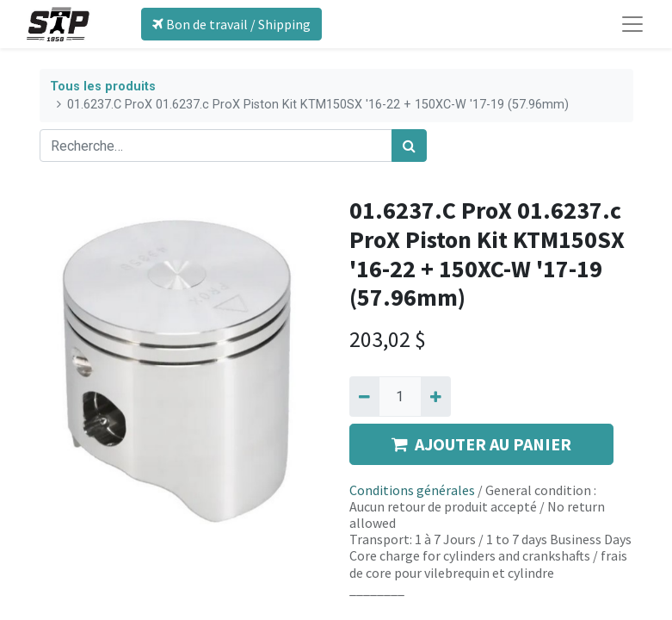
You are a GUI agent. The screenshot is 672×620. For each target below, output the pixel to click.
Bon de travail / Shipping (231, 24)
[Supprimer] (364, 396)
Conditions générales (412, 490)
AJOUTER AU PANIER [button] (481, 444)
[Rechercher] (409, 146)
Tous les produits (103, 87)
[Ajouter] (436, 396)
